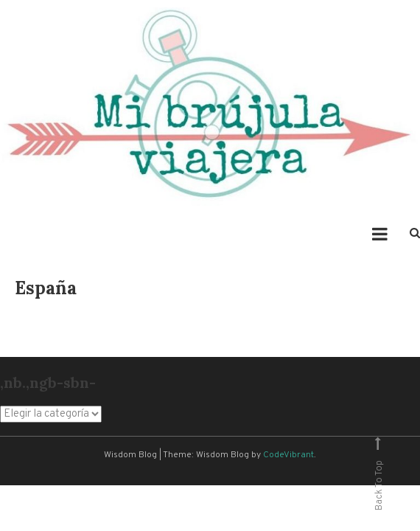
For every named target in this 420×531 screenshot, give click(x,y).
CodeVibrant (288, 455)
